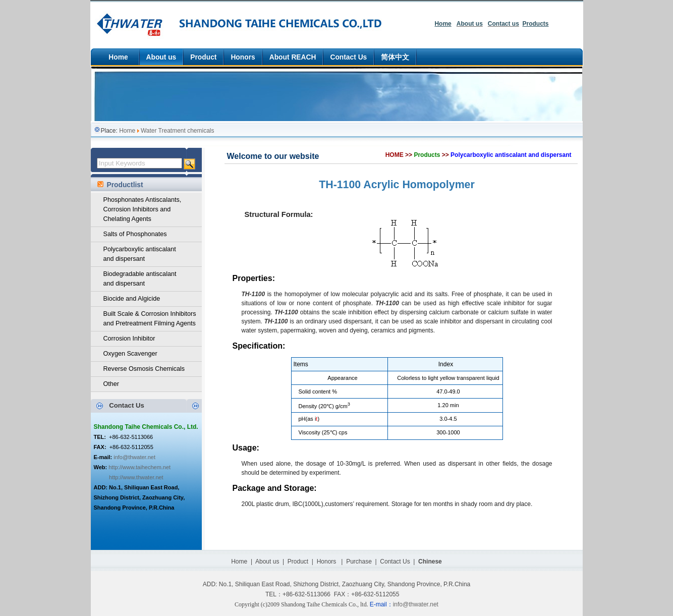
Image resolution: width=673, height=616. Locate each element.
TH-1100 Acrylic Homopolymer (397, 185)
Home (127, 131)
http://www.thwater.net (136, 477)
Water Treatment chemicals (178, 131)
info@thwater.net (134, 457)
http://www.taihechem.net (139, 467)
